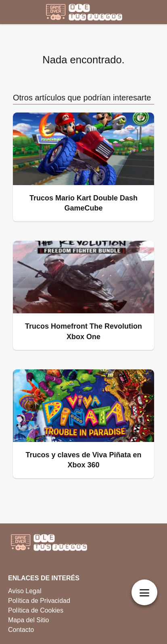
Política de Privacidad (39, 601)
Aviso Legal (25, 591)
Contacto (21, 630)
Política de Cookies (36, 610)
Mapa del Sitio (28, 620)
